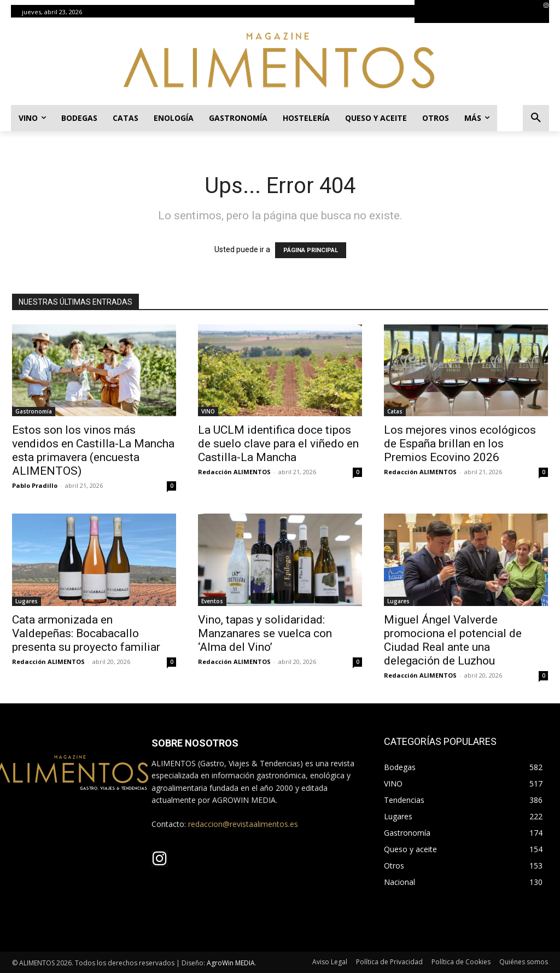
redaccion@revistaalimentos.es (243, 824)
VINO (208, 411)
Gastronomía (34, 411)
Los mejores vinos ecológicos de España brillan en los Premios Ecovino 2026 (460, 444)
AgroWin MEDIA (231, 963)
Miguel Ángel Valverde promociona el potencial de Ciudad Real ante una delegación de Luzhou (453, 640)
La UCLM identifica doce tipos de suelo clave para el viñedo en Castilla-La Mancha (278, 444)
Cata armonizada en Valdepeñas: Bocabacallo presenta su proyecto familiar (86, 633)
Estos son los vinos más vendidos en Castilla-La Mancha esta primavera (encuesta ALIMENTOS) (93, 450)
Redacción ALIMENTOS (234, 472)
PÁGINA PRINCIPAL (311, 250)
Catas (395, 411)
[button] (536, 118)
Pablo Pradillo (35, 485)
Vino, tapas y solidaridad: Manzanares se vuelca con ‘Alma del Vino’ (265, 633)
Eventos (212, 601)
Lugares (27, 601)
